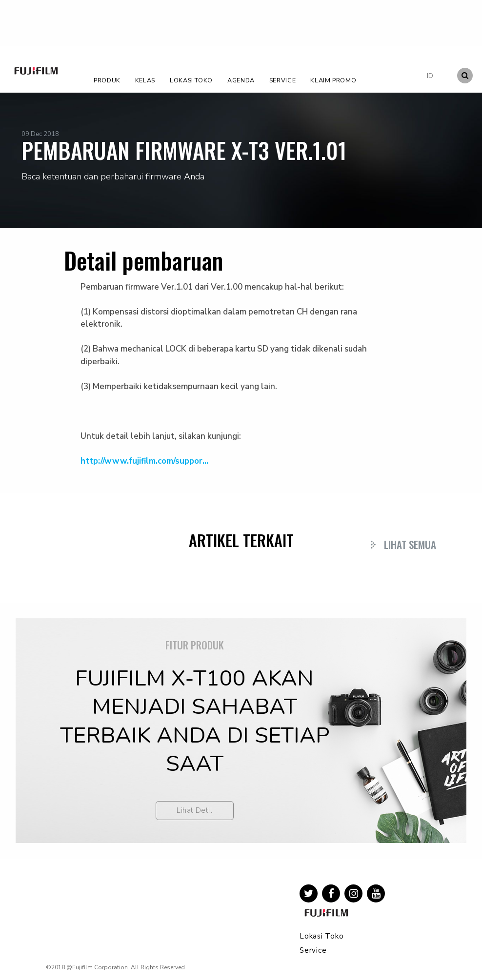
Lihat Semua (410, 544)
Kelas (145, 80)
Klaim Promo (333, 80)
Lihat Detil (194, 810)
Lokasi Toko (191, 80)
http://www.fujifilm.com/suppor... (144, 461)
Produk (107, 80)
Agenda (241, 80)
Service (282, 80)
